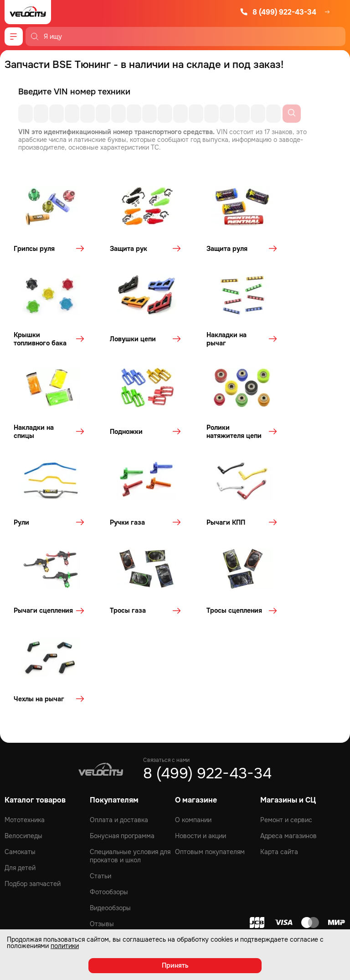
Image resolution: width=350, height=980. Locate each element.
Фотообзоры (109, 740)
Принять (175, 965)
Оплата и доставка (119, 668)
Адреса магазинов (288, 684)
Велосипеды (23, 684)
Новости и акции (201, 684)
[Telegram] (200, 804)
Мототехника (25, 668)
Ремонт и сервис (286, 668)
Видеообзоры (110, 756)
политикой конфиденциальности (125, 873)
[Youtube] (175, 804)
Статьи (100, 724)
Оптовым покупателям (210, 700)
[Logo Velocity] (28, 12)
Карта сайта (279, 700)
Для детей (20, 716)
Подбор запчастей (33, 732)
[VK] (150, 804)
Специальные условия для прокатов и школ (130, 704)
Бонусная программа (122, 684)
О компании (193, 668)
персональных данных (138, 861)
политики (65, 946)
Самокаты (20, 700)
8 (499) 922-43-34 (278, 12)
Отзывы (102, 772)
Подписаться (305, 842)
